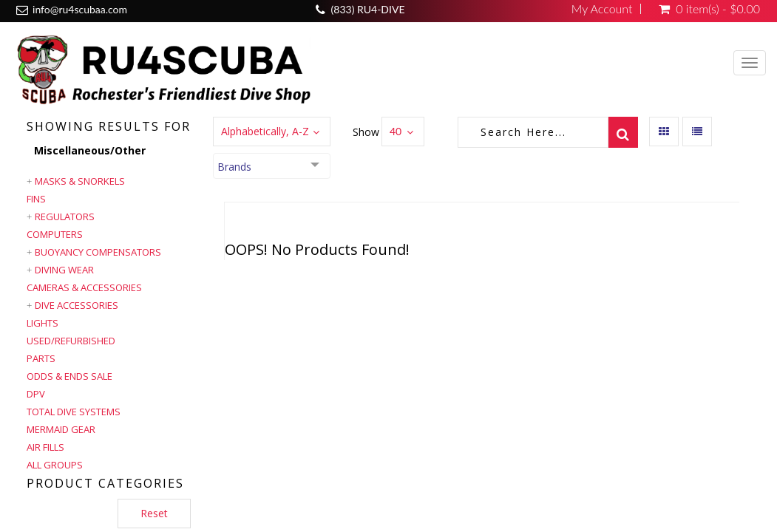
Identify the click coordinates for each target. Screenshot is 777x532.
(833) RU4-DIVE (368, 9)
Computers (55, 234)
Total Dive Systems (74, 412)
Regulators (65, 216)
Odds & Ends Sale (69, 376)
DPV (36, 394)
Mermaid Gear (61, 429)
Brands (234, 167)
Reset (154, 513)
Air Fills (45, 447)
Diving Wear (64, 270)
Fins (36, 199)
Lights (43, 323)
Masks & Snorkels (80, 181)
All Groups (55, 465)
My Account (602, 9)
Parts (41, 358)
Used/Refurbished (71, 341)
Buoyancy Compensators (98, 252)
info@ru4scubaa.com (80, 9)
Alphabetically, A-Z (265, 131)
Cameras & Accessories (84, 287)
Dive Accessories (77, 305)
